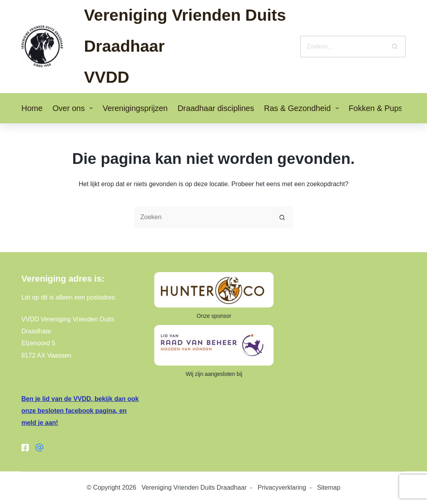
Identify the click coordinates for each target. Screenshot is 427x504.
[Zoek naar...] (342, 47)
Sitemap (329, 487)
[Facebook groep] (39, 448)
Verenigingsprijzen (135, 108)
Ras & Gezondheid (303, 108)
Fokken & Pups (381, 108)
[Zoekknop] (395, 47)
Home (32, 108)
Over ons (74, 108)
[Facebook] (25, 448)
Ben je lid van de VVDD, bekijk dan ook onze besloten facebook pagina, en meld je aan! (80, 411)
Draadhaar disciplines (216, 108)
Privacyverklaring (282, 487)
